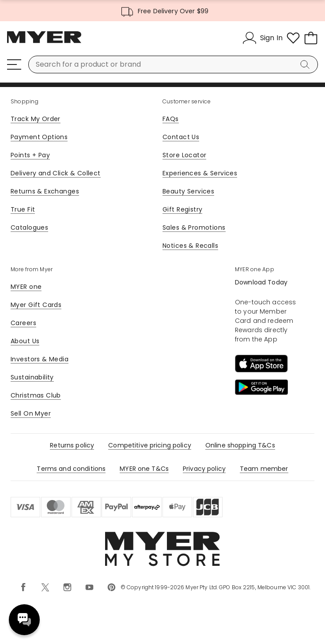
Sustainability (32, 377)
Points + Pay (30, 155)
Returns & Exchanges (45, 191)
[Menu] (14, 64)
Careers (23, 323)
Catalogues (29, 227)
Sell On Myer (31, 413)
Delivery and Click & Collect (56, 173)
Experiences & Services (200, 173)
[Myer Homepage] (44, 42)
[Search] (306, 64)
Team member (264, 469)
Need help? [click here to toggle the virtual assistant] (24, 620)
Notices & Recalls (190, 246)
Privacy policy (204, 469)
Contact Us (181, 137)
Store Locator (184, 155)
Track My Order (36, 119)
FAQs (171, 119)
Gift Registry (182, 209)
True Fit (23, 209)
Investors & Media (40, 359)
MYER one (26, 287)
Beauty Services (188, 191)
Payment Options (39, 137)
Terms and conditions (71, 469)
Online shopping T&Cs (240, 445)
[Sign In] (263, 38)
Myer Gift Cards (36, 305)
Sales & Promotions (194, 227)
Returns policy (72, 445)
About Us (25, 341)
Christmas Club (36, 395)
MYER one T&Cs (144, 469)
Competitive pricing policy (150, 445)
